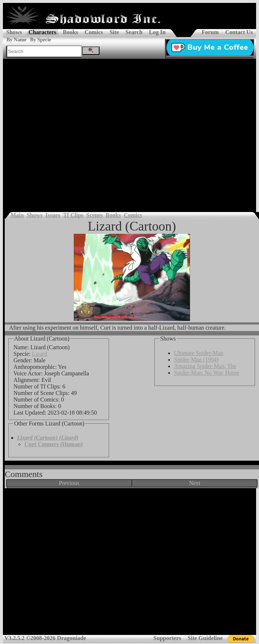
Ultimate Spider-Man (199, 353)
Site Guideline (205, 638)
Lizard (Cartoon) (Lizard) (48, 438)
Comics (94, 32)
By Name (17, 40)
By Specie (41, 40)
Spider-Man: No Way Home (207, 373)
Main (17, 215)
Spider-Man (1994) (196, 360)
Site (114, 32)
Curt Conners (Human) (54, 444)
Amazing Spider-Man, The (205, 366)
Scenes (95, 215)
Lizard (40, 354)
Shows (14, 32)
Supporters (167, 638)
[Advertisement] (69, 132)
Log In (157, 32)
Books (70, 32)
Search (134, 32)
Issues (53, 215)
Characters (43, 32)
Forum (210, 32)
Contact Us (239, 32)
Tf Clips (73, 215)
